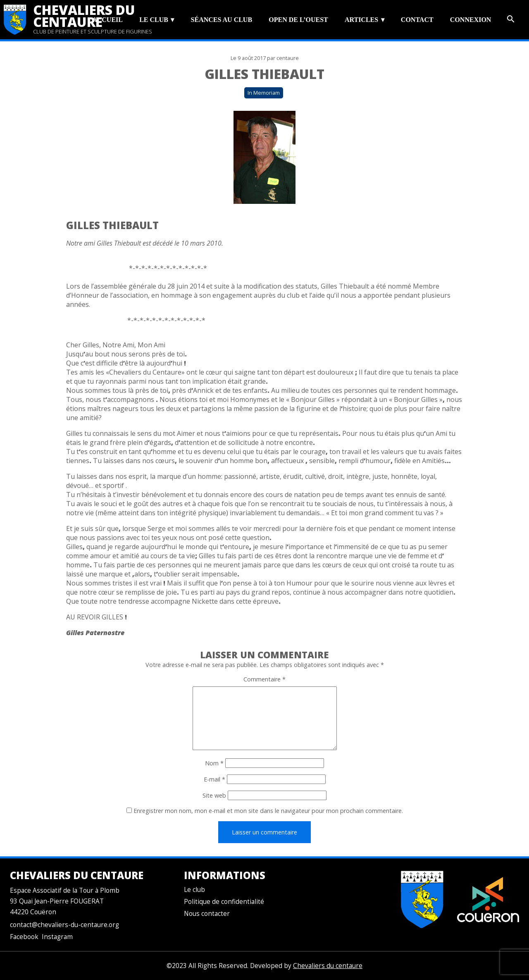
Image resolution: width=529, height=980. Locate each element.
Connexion (471, 20)
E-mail (214, 779)
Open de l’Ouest (298, 20)
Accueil (107, 20)
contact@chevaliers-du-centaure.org (64, 925)
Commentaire (264, 679)
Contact (417, 20)
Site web (214, 795)
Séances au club (222, 20)
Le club (154, 20)
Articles (361, 20)
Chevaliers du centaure (84, 16)
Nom (214, 763)
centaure (288, 58)
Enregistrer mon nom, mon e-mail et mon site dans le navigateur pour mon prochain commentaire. (268, 811)
